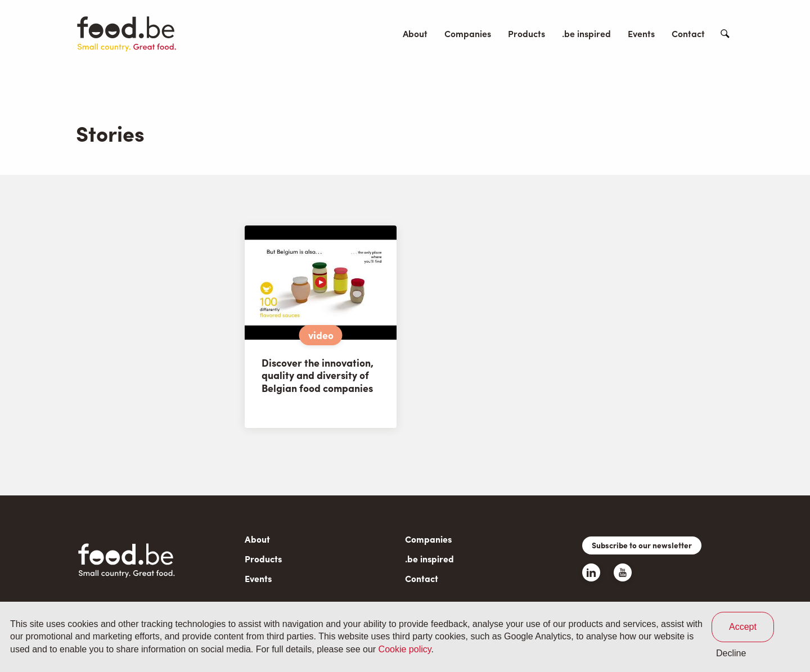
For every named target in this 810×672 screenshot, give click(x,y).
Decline (731, 653)
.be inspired (586, 33)
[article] (321, 327)
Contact (688, 33)
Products (526, 33)
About (415, 33)
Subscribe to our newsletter (642, 545)
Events (641, 33)
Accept (743, 627)
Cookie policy (405, 649)
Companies (468, 33)
